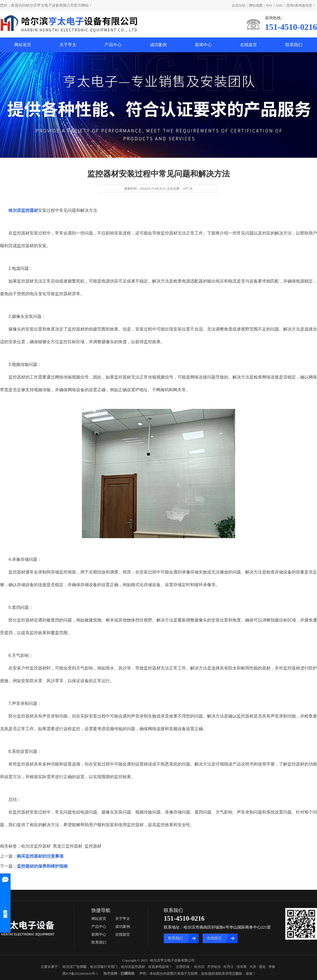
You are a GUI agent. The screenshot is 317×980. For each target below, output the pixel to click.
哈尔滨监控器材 (133, 967)
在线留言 (249, 45)
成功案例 (158, 45)
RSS (269, 5)
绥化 (262, 967)
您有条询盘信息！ (301, 5)
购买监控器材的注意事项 (40, 856)
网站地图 (256, 5)
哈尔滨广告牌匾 (75, 967)
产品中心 (113, 45)
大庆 (253, 967)
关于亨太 (68, 45)
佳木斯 (242, 967)
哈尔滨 (199, 967)
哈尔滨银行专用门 (104, 967)
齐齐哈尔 (214, 967)
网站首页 (23, 45)
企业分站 (239, 5)
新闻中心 (203, 45)
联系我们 (294, 45)
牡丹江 (229, 967)
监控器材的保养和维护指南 (42, 866)
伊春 (272, 967)
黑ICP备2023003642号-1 (80, 974)
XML (279, 5)
